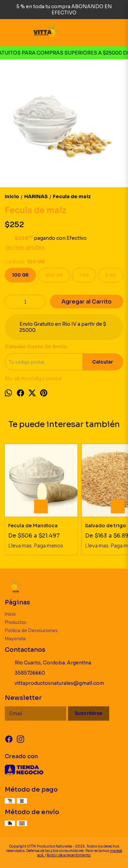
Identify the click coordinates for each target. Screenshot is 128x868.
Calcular (103, 362)
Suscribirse (89, 713)
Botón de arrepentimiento (69, 855)
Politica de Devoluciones (31, 630)
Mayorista (15, 639)
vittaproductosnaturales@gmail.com (54, 683)
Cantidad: (25, 262)
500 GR (54, 275)
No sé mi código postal (33, 379)
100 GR (20, 275)
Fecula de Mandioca (33, 526)
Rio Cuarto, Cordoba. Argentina (48, 663)
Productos (16, 622)
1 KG (84, 275)
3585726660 (25, 673)
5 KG (110, 275)
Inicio (10, 614)
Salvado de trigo (105, 526)
